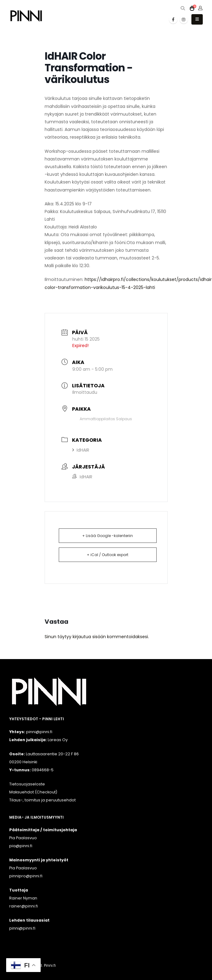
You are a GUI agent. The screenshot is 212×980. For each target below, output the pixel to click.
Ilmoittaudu (85, 392)
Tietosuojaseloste (27, 784)
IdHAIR (81, 450)
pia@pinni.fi (21, 846)
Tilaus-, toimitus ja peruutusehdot (42, 800)
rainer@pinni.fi (24, 906)
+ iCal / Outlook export (108, 555)
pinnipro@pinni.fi (26, 876)
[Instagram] (184, 19)
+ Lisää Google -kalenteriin (108, 536)
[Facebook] (173, 19)
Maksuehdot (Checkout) (33, 792)
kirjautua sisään (89, 637)
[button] (183, 8)
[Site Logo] (26, 16)
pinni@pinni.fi (22, 928)
